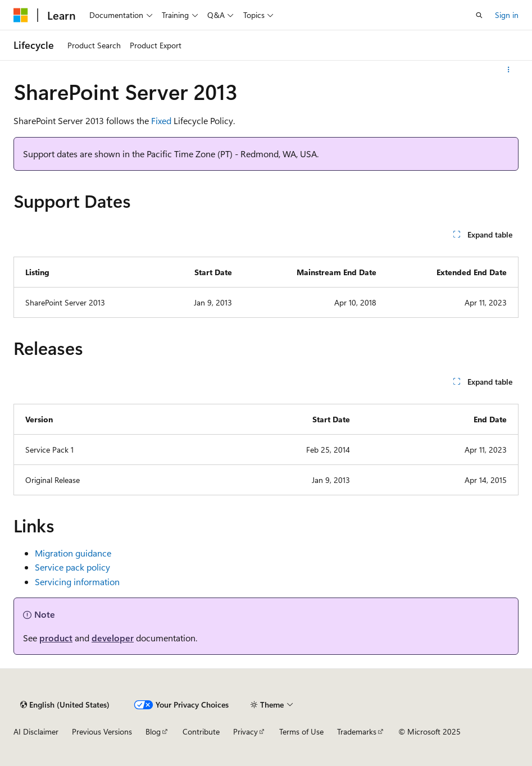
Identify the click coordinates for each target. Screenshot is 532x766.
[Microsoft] (21, 15)
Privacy (245, 731)
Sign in (507, 15)
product (56, 638)
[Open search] (479, 15)
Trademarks (357, 731)
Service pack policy (72, 567)
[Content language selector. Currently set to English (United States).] (65, 705)
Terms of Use (301, 731)
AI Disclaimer (36, 731)
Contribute (201, 731)
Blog (153, 731)
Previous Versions (102, 731)
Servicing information (77, 582)
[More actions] (509, 70)
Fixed (161, 120)
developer (113, 638)
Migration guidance (73, 553)
